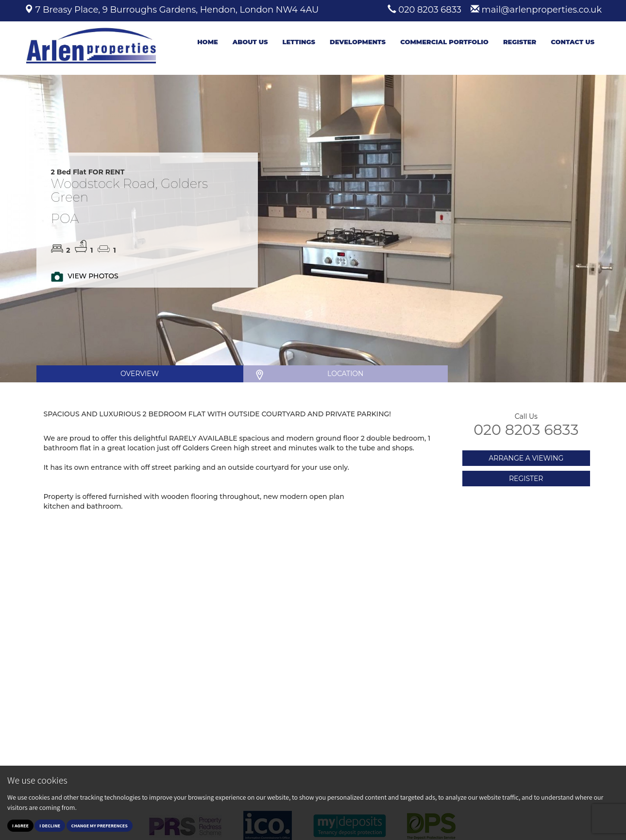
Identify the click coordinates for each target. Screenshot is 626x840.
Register (520, 42)
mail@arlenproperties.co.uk (542, 10)
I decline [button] (50, 826)
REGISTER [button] (526, 479)
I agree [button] (20, 826)
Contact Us (573, 42)
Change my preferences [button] (100, 826)
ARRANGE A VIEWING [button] (526, 458)
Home (208, 42)
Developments (358, 42)
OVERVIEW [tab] (140, 374)
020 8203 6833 (430, 10)
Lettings (298, 42)
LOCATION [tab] (345, 374)
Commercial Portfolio (444, 42)
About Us (250, 42)
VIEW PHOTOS (93, 276)
